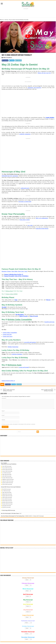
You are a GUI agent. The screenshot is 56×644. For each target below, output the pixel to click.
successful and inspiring (30, 329)
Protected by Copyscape (46, 636)
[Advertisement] (28, 433)
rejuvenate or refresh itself (25, 202)
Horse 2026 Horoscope (7, 486)
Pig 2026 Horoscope (6, 494)
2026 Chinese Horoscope (10, 474)
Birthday (6, 20)
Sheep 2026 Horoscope (7, 487)
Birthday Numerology (13, 333)
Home (2, 20)
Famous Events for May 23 (8, 367)
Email (3, 402)
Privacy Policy (32, 636)
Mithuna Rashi (9, 278)
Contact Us (38, 636)
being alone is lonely (25, 220)
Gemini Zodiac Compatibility (10, 319)
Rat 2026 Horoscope (6, 476)
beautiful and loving (49, 309)
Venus (16, 286)
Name (3, 398)
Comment (4, 385)
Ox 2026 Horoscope (6, 477)
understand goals (25, 188)
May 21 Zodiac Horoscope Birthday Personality (10, 376)
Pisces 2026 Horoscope (7, 471)
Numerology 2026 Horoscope (9, 497)
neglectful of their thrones (42, 228)
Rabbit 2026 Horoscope (7, 481)
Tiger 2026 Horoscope (7, 479)
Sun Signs (7, 636)
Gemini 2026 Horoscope (7, 456)
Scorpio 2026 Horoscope (7, 464)
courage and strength (24, 354)
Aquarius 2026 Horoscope (8, 469)
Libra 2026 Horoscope (7, 463)
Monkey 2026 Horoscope (7, 489)
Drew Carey (21, 258)
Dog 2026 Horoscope (7, 492)
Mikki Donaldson (8, 58)
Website (3, 406)
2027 (20, 500)
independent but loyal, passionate (10, 176)
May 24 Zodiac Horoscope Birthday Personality (46, 376)
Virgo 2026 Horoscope (7, 461)
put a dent (30, 225)
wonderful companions (25, 134)
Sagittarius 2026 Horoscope (8, 466)
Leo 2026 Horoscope (6, 459)
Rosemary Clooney (6, 258)
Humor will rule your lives (44, 73)
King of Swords (34, 303)
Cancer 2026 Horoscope (7, 458)
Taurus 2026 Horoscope (7, 455)
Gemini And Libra (7, 321)
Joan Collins (14, 258)
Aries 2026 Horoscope (7, 453)
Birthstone (15, 352)
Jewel (26, 258)
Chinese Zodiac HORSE (12, 281)
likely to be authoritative (42, 218)
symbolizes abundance (17, 341)
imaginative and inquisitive (34, 88)
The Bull (4, 294)
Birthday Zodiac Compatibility (20, 306)
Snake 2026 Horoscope (7, 484)
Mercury (48, 286)
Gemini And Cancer (8, 323)
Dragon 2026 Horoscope (7, 482)
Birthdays (26, 263)
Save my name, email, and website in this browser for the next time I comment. (19, 411)
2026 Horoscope (8, 451)
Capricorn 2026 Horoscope (8, 468)
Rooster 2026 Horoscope (7, 491)
